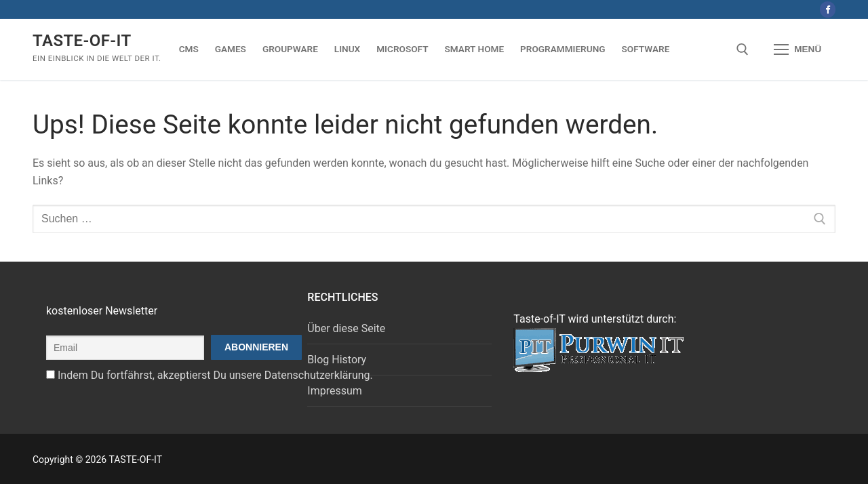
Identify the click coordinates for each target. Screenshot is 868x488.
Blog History (337, 360)
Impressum (335, 391)
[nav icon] (797, 49)
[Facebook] (828, 9)
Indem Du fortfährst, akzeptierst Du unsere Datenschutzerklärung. (215, 375)
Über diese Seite (346, 328)
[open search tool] (743, 49)
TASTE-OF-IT (82, 41)
